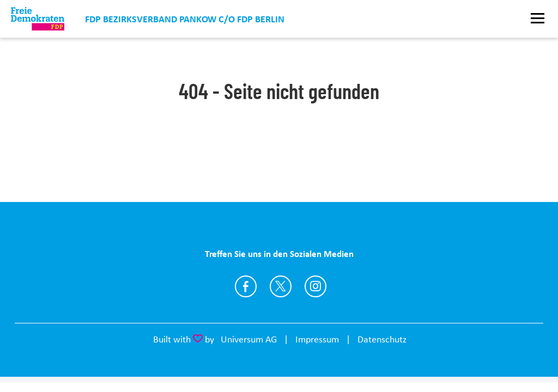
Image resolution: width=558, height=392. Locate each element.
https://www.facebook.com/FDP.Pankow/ (246, 286)
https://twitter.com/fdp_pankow (281, 286)
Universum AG (249, 339)
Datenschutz (382, 339)
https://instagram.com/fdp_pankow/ (316, 286)
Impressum (317, 339)
